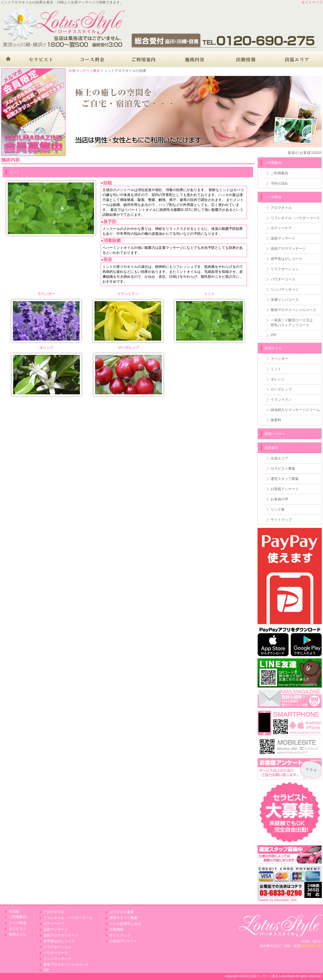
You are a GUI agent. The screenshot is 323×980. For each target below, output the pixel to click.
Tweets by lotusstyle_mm (277, 900)
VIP (273, 335)
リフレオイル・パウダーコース (295, 218)
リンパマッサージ (285, 289)
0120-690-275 (312, 946)
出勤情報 (116, 929)
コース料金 (273, 197)
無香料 (276, 420)
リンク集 (278, 509)
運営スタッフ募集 (285, 479)
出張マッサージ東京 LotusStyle (272, 976)
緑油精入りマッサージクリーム (295, 410)
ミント (276, 369)
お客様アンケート (285, 489)
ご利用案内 (279, 173)
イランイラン (281, 400)
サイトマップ (312, 2)
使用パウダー (275, 434)
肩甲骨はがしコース (286, 259)
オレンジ (278, 379)
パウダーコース (283, 279)
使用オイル (273, 348)
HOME (14, 912)
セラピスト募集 (283, 469)
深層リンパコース (285, 300)
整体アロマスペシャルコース (293, 310)
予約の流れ (279, 183)
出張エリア (279, 458)
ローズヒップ (281, 389)
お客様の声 (279, 499)
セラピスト (18, 929)
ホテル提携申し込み (125, 924)
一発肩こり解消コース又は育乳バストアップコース (292, 323)
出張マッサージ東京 (84, 71)
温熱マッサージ (283, 238)
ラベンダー (279, 359)
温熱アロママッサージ (288, 249)
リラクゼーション (285, 269)
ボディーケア (281, 228)
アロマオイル (281, 208)
